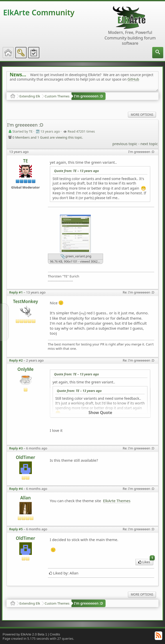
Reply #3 (16, 448)
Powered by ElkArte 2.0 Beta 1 (25, 634)
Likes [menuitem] (146, 562)
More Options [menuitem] (142, 115)
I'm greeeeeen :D (89, 96)
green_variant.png (76, 257)
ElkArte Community (39, 12)
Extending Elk (30, 96)
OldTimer (25, 457)
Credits (55, 634)
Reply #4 (16, 489)
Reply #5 (16, 529)
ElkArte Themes (117, 501)
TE (25, 161)
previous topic (125, 144)
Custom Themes (57, 96)
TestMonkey (26, 301)
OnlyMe (26, 369)
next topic (149, 144)
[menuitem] (158, 53)
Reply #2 (16, 360)
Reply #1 (16, 292)
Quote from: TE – (77, 171)
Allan (26, 498)
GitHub (133, 79)
